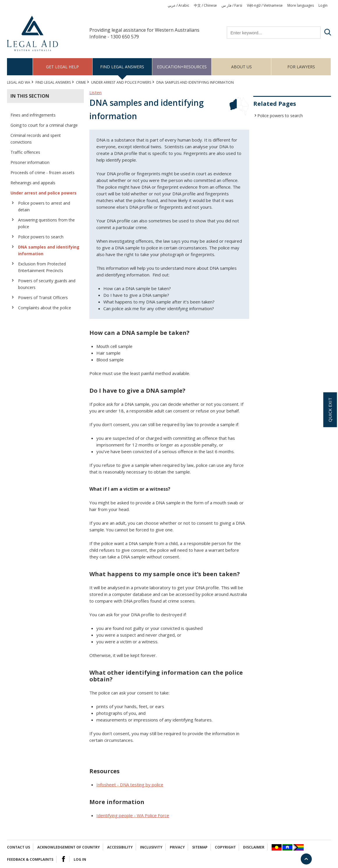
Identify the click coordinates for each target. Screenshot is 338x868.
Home (20, 67)
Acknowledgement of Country (69, 847)
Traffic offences (25, 152)
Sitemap (200, 847)
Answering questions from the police (46, 223)
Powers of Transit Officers (43, 298)
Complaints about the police (45, 308)
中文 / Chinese (205, 5)
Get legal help (62, 67)
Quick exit (330, 410)
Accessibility (120, 847)
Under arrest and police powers (121, 82)
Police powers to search (41, 237)
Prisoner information (30, 162)
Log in (80, 859)
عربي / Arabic (178, 5)
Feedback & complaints (30, 859)
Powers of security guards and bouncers (47, 284)
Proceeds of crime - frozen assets (43, 173)
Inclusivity (151, 847)
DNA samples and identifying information (49, 250)
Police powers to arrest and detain (44, 206)
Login (323, 5)
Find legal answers (122, 67)
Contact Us (18, 847)
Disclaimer (254, 847)
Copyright (225, 847)
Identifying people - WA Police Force (133, 815)
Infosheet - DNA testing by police (130, 785)
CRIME (81, 82)
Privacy (177, 847)
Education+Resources (182, 67)
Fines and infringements (33, 115)
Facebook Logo (63, 859)
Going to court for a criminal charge (44, 125)
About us (241, 67)
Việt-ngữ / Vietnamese (265, 5)
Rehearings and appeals (33, 183)
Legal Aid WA (19, 82)
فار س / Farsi (232, 5)
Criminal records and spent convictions (36, 139)
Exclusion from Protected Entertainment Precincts (42, 267)
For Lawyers (301, 67)
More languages (301, 5)
